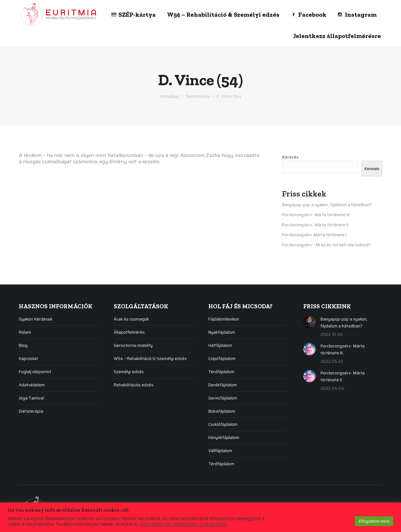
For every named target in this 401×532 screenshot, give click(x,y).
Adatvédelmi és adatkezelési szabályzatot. (184, 524)
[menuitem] (94, 11)
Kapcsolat (28, 359)
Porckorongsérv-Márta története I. (315, 235)
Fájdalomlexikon (224, 319)
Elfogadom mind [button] (374, 521)
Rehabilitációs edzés (134, 385)
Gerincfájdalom (223, 398)
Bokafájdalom (222, 411)
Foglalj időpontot (35, 372)
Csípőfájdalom (222, 359)
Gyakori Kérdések (36, 319)
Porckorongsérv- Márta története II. (316, 225)
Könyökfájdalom (224, 438)
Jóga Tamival (31, 398)
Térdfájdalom (221, 372)
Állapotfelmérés (129, 332)
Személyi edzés (129, 372)
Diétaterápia (31, 411)
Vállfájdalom (220, 451)
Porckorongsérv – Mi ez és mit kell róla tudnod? (326, 245)
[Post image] (310, 322)
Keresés (290, 157)
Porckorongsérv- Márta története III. (316, 215)
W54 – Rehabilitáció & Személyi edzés (150, 359)
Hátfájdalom (220, 345)
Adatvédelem (32, 385)
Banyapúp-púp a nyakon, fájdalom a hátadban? (327, 205)
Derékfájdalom (223, 385)
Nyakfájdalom (222, 332)
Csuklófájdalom (223, 424)
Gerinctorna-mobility (133, 345)
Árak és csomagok (131, 319)
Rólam (25, 332)
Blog (23, 345)
